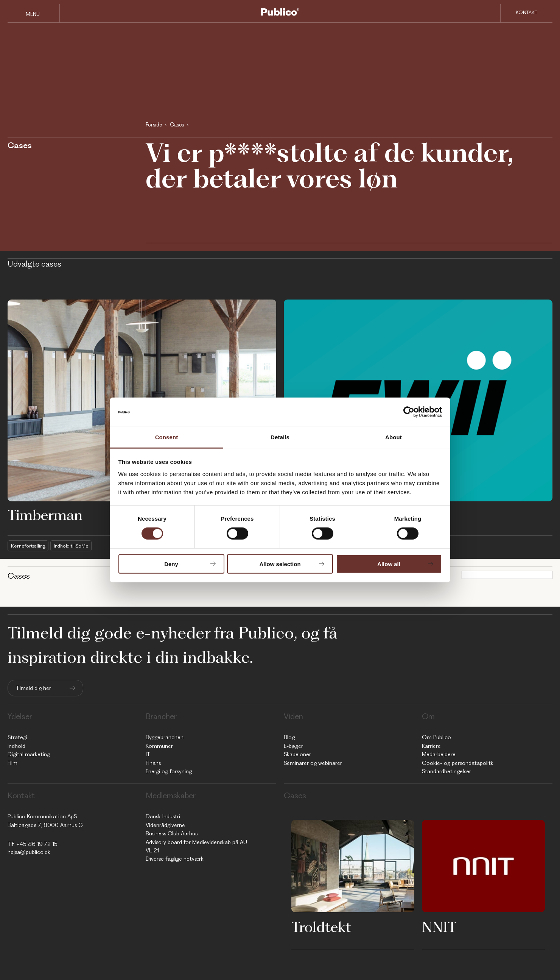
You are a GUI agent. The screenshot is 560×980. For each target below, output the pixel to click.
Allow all (389, 564)
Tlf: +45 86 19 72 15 (33, 844)
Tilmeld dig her (33, 688)
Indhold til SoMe (74, 546)
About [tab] (394, 437)
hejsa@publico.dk (29, 852)
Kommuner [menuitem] (159, 746)
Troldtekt (321, 927)
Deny (171, 564)
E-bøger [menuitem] (293, 746)
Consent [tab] (167, 437)
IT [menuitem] (148, 754)
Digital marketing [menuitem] (29, 754)
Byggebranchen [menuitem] (165, 738)
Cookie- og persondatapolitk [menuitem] (458, 763)
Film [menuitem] (12, 763)
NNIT (439, 927)
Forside (154, 125)
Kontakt (527, 13)
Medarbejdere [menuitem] (439, 754)
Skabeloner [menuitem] (297, 754)
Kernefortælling (29, 546)
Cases (177, 125)
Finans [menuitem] (153, 763)
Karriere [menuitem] (431, 746)
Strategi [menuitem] (17, 738)
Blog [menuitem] (289, 738)
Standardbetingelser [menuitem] (446, 771)
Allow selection (280, 564)
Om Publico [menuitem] (436, 738)
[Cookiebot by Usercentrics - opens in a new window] (409, 412)
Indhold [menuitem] (16, 746)
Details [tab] (280, 437)
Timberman (45, 515)
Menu (33, 14)
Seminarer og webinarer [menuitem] (313, 763)
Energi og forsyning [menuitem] (169, 771)
